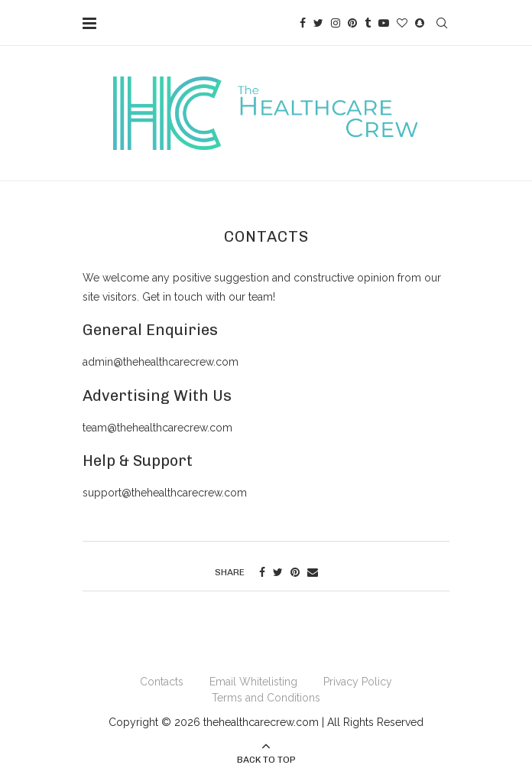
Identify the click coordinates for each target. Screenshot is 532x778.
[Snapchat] (420, 23)
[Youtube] (384, 23)
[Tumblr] (368, 23)
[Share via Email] (313, 572)
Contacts (162, 682)
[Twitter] (318, 23)
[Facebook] (303, 23)
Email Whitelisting (253, 682)
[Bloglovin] (402, 23)
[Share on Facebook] (262, 572)
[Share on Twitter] (278, 572)
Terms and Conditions (266, 698)
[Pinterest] (352, 23)
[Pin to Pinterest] (295, 572)
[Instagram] (336, 23)
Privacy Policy (358, 682)
